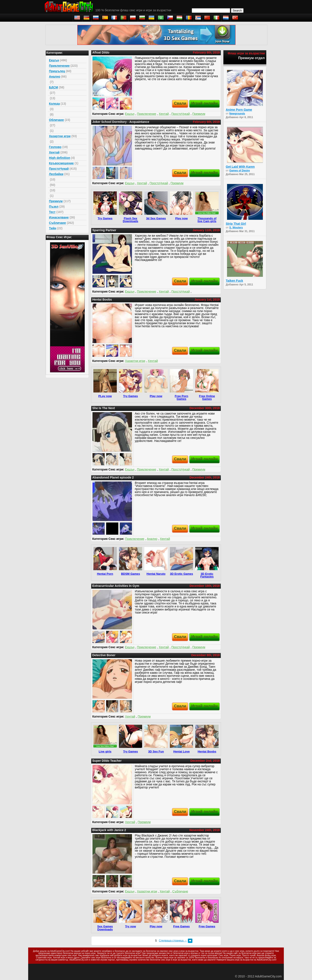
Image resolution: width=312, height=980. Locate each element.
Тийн (53, 228)
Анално (55, 77)
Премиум (56, 201)
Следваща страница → (173, 941)
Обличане (56, 120)
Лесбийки (56, 174)
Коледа (54, 104)
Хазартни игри (60, 136)
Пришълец (57, 71)
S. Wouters (236, 228)
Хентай (54, 152)
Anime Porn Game (239, 110)
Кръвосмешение (61, 163)
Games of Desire (240, 171)
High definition (60, 158)
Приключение (59, 66)
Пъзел (54, 207)
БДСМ (54, 87)
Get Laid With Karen (240, 167)
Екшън (54, 60)
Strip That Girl (236, 224)
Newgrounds (237, 114)
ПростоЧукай (59, 169)
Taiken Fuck (234, 281)
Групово (55, 147)
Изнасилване (59, 217)
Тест (52, 212)
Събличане (57, 223)
